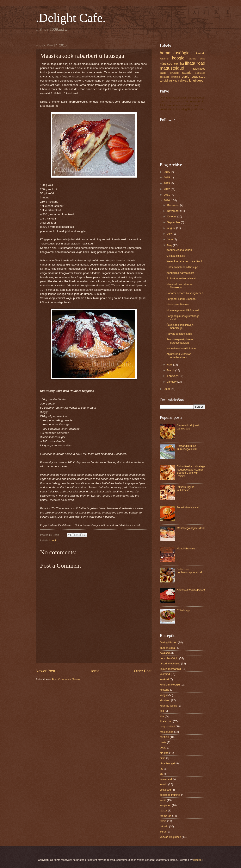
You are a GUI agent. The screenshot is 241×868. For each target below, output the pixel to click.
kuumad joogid (197, 59)
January (172, 382)
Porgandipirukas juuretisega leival (187, 447)
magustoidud (172, 68)
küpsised (166, 63)
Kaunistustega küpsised (191, 590)
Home (94, 671)
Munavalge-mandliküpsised (183, 310)
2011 (167, 195)
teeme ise (166, 816)
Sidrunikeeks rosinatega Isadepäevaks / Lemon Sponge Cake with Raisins (191, 471)
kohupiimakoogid (170, 685)
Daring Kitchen (168, 642)
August (172, 228)
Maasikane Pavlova (178, 304)
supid (186, 76)
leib (176, 64)
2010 (167, 200)
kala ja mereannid (170, 669)
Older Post (143, 671)
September (174, 222)
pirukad (174, 73)
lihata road (195, 63)
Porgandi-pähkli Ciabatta (181, 299)
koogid (53, 540)
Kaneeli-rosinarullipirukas (181, 348)
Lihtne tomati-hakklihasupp (182, 267)
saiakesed (166, 779)
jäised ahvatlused (170, 663)
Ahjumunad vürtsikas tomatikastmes (179, 356)
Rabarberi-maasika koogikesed (185, 293)
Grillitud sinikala (176, 256)
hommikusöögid (175, 53)
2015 (167, 177)
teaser (163, 810)
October (172, 216)
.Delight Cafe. (71, 18)
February (173, 376)
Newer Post (45, 671)
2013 (167, 183)
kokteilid (164, 59)
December (174, 205)
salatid (187, 73)
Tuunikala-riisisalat (188, 507)
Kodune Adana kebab (179, 250)
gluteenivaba (167, 648)
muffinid (164, 737)
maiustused (198, 69)
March (171, 370)
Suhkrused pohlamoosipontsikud (189, 571)
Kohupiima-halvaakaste (180, 273)
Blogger (198, 860)
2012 (167, 189)
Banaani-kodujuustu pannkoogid (189, 427)
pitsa (163, 758)
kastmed (165, 674)
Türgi (163, 832)
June (170, 239)
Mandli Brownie (186, 548)
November (174, 211)
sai (161, 774)
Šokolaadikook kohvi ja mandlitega (180, 326)
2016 (167, 172)
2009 (167, 389)
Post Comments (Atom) (66, 679)
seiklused (200, 73)
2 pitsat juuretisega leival (181, 278)
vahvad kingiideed (191, 80)
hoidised (165, 653)
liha (181, 63)
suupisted (198, 76)
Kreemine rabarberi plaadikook (184, 261)
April (170, 365)
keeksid (201, 53)
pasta (163, 73)
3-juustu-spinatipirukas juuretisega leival (180, 341)
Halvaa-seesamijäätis (179, 334)
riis (161, 769)
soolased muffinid (170, 77)
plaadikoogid (167, 763)
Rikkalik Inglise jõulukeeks (186, 489)
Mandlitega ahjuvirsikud (191, 528)
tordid (164, 80)
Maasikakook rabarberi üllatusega (180, 286)
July (170, 234)
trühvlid (173, 81)
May (170, 245)
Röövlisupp (183, 610)
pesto (163, 748)
